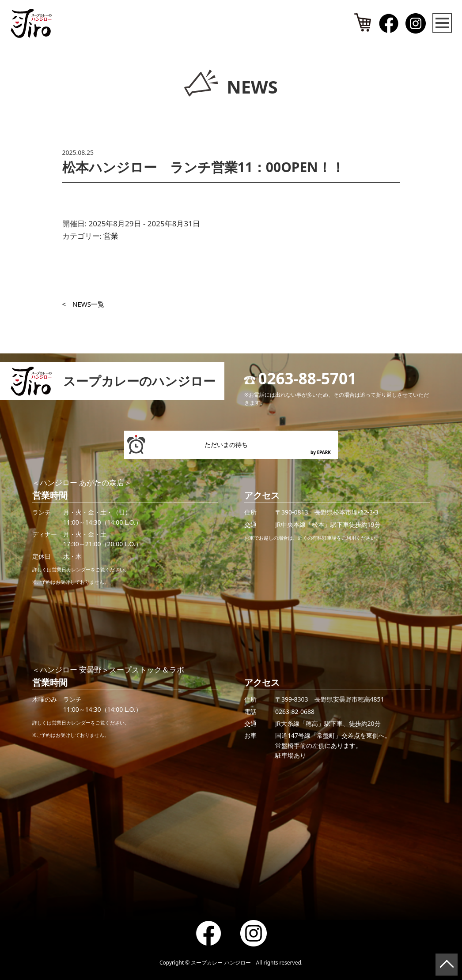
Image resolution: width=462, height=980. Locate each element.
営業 (111, 236)
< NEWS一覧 (83, 304)
